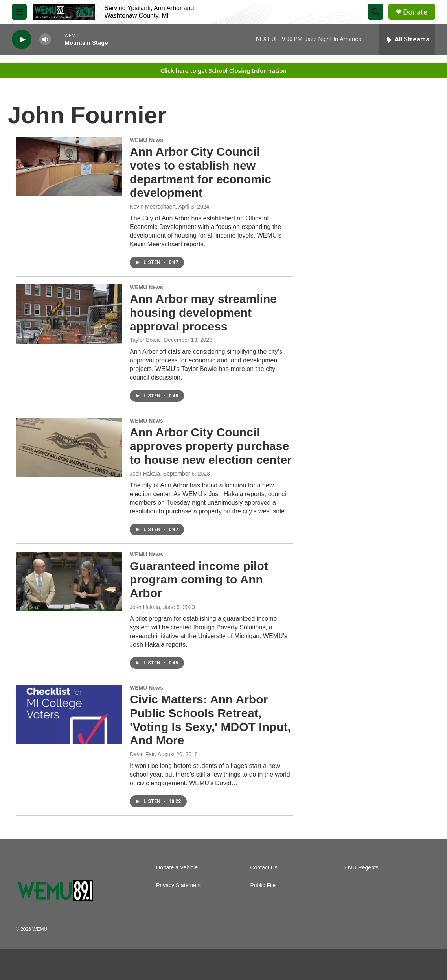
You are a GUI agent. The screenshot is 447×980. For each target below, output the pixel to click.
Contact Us (264, 868)
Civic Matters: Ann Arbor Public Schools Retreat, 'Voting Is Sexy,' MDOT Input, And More (210, 720)
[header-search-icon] (375, 12)
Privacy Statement (178, 885)
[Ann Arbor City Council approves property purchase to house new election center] (69, 447)
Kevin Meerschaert (153, 207)
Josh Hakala (145, 474)
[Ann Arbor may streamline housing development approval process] (69, 314)
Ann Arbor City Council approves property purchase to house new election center (211, 446)
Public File (263, 885)
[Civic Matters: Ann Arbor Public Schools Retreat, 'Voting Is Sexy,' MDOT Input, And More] (69, 714)
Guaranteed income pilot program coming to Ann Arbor (199, 580)
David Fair (142, 754)
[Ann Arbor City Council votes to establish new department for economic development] (69, 167)
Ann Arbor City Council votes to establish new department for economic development (201, 172)
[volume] (45, 40)
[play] (22, 40)
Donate (415, 12)
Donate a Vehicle (177, 868)
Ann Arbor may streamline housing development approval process (203, 313)
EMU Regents (361, 868)
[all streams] (407, 39)
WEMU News (146, 140)
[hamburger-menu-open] (19, 12)
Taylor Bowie (145, 340)
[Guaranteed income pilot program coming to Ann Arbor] (69, 581)
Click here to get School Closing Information (223, 70)
